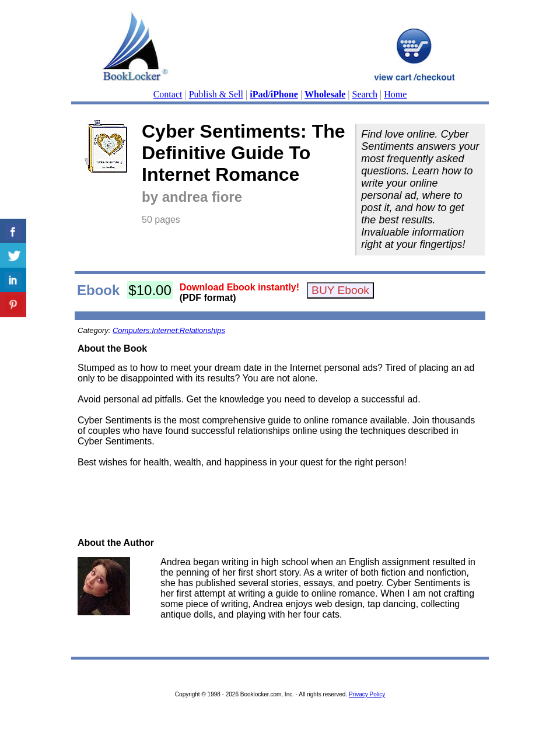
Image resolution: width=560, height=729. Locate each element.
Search (365, 94)
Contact (168, 94)
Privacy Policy (367, 694)
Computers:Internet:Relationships (169, 330)
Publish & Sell (216, 94)
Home (395, 94)
